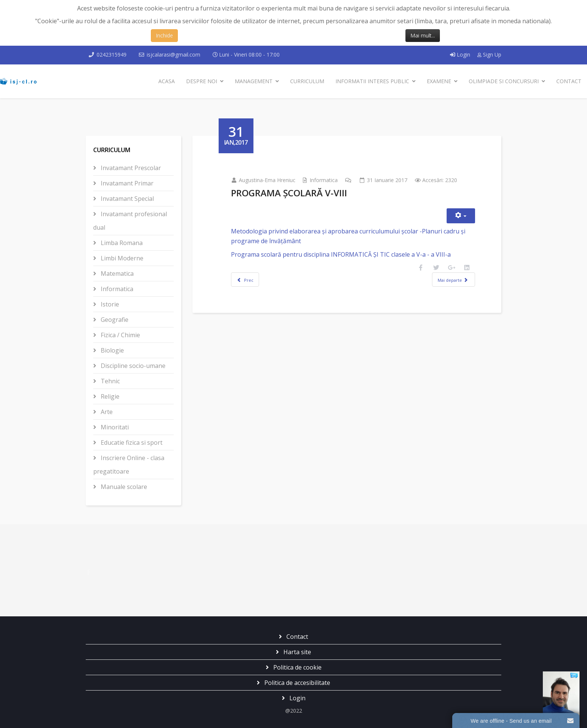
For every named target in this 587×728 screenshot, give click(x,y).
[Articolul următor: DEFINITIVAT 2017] (453, 280)
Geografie (114, 320)
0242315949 (112, 55)
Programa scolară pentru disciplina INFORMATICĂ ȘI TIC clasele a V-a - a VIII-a (341, 254)
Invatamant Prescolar (130, 168)
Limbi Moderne (121, 258)
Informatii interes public (372, 81)
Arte (106, 412)
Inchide (164, 35)
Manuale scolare (123, 487)
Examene (439, 81)
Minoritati (114, 427)
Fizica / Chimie (120, 335)
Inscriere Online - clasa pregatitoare (129, 465)
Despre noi (202, 81)
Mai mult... (423, 35)
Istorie (109, 304)
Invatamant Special (127, 199)
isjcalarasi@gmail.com (174, 55)
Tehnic (110, 381)
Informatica (116, 289)
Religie (109, 396)
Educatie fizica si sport (131, 442)
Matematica (116, 274)
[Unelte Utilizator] (461, 216)
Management (254, 81)
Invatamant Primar (126, 183)
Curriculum (307, 81)
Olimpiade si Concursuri (504, 81)
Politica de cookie (297, 667)
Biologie (112, 350)
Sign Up (489, 55)
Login (461, 55)
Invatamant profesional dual (130, 221)
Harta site (296, 652)
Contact (569, 81)
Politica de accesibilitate (296, 683)
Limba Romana (121, 243)
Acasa (167, 81)
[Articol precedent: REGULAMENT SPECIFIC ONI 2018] (245, 280)
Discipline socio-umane (132, 366)
